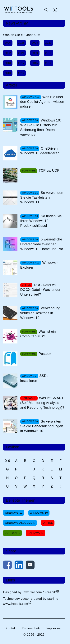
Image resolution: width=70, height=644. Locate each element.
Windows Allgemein (20, 523)
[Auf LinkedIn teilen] (19, 566)
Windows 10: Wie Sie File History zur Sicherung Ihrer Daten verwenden (41, 128)
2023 (48, 43)
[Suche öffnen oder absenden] (46, 10)
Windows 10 (39, 513)
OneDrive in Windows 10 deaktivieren (40, 151)
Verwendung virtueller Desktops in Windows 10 (40, 313)
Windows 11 (14, 513)
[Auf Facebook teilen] (7, 566)
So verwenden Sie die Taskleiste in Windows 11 (42, 197)
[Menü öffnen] (63, 10)
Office (48, 523)
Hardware (35, 533)
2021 (21, 53)
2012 (21, 73)
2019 (48, 53)
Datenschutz (31, 628)
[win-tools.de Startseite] (18, 10)
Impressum (54, 628)
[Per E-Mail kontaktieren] (30, 566)
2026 (8, 43)
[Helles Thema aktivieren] (55, 10)
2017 (21, 63)
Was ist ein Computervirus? (38, 334)
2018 (8, 63)
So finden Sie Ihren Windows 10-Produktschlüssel (41, 221)
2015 (35, 63)
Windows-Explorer (39, 265)
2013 (8, 73)
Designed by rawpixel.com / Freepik (29, 592)
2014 (48, 63)
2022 (8, 53)
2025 (21, 43)
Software (12, 533)
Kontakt (11, 628)
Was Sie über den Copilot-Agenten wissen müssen (42, 102)
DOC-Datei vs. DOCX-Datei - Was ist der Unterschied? (40, 290)
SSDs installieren (34, 378)
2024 (35, 43)
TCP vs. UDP (49, 171)
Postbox (45, 354)
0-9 (7, 461)
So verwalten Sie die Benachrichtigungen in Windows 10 (42, 426)
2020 (35, 53)
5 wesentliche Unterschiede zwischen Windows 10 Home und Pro (42, 244)
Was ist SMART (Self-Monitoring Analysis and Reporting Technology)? (42, 403)
